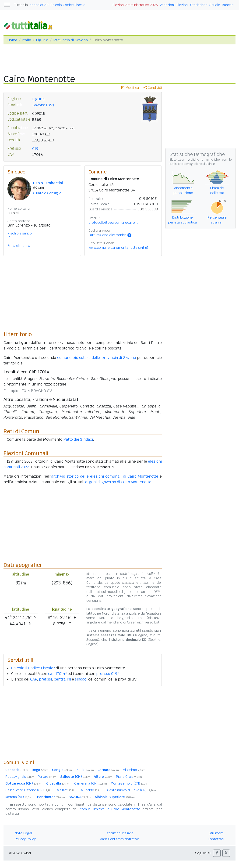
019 (35, 149)
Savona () (43, 105)
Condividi (153, 88)
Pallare (47, 777)
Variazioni (167, 5)
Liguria (42, 40)
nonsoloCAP (39, 5)
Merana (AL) (19, 797)
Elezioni (182, 5)
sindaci (81, 679)
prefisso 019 (107, 674)
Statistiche (199, 5)
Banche (228, 5)
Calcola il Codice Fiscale (33, 668)
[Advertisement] (83, 723)
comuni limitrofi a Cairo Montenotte (110, 809)
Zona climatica (19, 246)
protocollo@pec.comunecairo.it (113, 223)
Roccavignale (20, 777)
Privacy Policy (25, 839)
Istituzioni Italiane (120, 833)
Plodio (85, 770)
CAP (33, 679)
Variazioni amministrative (119, 839)
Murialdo (92, 790)
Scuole (215, 5)
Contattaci (216, 839)
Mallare (67, 790)
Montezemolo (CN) (130, 783)
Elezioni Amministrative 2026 (135, 5)
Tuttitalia (21, 5)
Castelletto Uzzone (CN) (29, 790)
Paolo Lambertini (48, 183)
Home (12, 40)
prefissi (45, 679)
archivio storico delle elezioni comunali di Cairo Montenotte (105, 476)
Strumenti (216, 833)
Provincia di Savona (70, 40)
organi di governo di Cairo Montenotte (118, 482)
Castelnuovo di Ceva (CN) (132, 790)
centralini (62, 679)
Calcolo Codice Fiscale (68, 5)
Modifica (130, 88)
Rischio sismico (20, 233)
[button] (217, 853)
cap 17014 (57, 674)
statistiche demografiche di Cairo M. (193, 164)
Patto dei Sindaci (78, 439)
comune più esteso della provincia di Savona (97, 358)
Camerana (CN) (91, 783)
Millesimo (134, 770)
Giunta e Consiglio (47, 193)
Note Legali (24, 833)
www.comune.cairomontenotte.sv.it (116, 248)
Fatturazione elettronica (110, 235)
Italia (27, 40)
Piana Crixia (129, 777)
